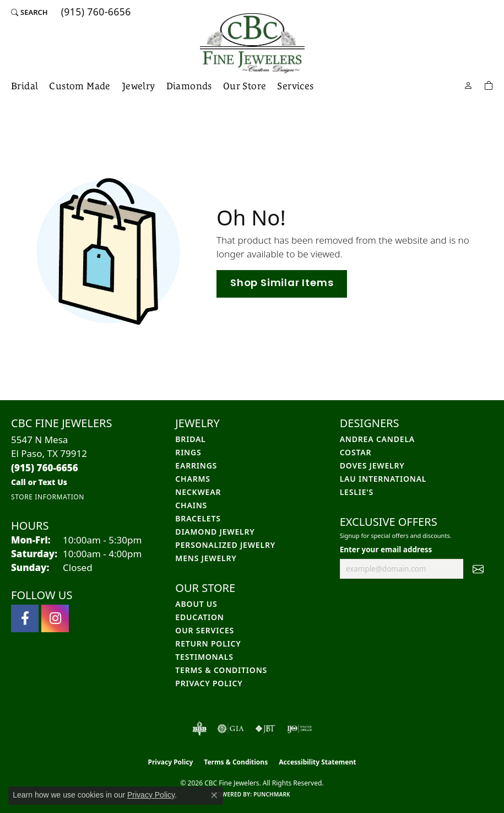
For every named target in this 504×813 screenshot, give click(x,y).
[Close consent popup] (214, 795)
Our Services (205, 630)
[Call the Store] (45, 468)
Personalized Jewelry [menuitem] (225, 545)
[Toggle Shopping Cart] (489, 85)
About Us (196, 604)
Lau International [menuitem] (383, 479)
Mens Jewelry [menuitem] (206, 558)
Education (199, 617)
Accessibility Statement (317, 762)
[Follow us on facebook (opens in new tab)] (25, 618)
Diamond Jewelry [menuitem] (215, 532)
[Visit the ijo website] (299, 729)
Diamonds (189, 86)
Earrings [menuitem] (196, 465)
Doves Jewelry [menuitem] (372, 465)
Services (295, 86)
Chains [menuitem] (191, 505)
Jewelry (139, 86)
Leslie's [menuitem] (357, 492)
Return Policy (208, 644)
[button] (29, 12)
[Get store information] (48, 497)
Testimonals (204, 657)
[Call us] (39, 482)
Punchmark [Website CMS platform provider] (272, 794)
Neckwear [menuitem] (198, 492)
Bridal (25, 86)
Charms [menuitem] (193, 479)
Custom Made (80, 86)
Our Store (245, 86)
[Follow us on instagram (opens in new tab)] (55, 618)
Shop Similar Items (282, 284)
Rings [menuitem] (188, 452)
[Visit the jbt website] (265, 729)
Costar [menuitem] (356, 452)
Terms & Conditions (221, 670)
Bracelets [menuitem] (198, 518)
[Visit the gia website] (231, 729)
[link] (95, 12)
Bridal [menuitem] (190, 439)
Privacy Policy (209, 683)
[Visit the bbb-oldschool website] (199, 729)
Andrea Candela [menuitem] (377, 439)
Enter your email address (386, 550)
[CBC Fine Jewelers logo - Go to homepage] (252, 43)
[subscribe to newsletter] (478, 569)
